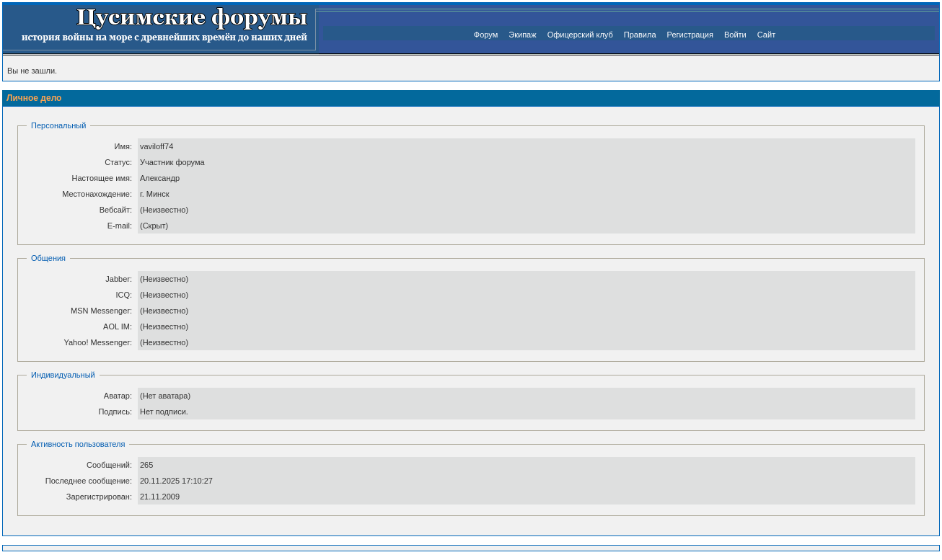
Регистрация (690, 35)
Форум (486, 35)
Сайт (766, 35)
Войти (735, 35)
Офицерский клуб (580, 35)
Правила (640, 35)
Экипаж (522, 35)
